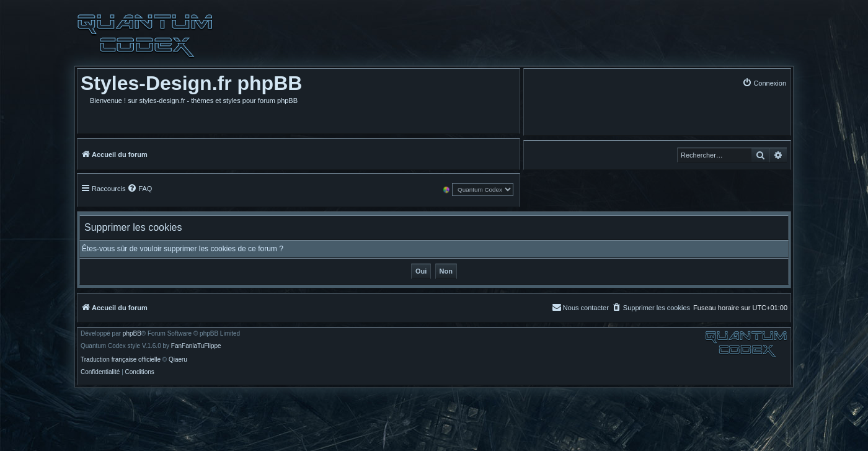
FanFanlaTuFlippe (196, 346)
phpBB (132, 334)
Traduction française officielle (121, 360)
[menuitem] (764, 83)
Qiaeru (178, 360)
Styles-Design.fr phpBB (191, 83)
